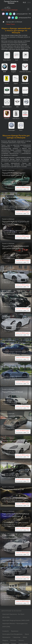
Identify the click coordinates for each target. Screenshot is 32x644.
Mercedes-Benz (7, 107)
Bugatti (14, 72)
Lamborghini (25, 83)
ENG (29, 3)
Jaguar (16, 83)
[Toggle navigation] (28, 9)
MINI (17, 107)
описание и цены (23, 188)
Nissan (26, 107)
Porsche (7, 119)
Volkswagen (11, 130)
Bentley (26, 60)
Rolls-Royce (16, 119)
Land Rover (7, 95)
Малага (21, 640)
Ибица (25, 637)
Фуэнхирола (6, 637)
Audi (17, 60)
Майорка (13, 640)
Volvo (21, 130)
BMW (5, 72)
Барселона (15, 631)
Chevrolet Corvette (25, 72)
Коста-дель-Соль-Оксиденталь (12, 634)
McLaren (25, 95)
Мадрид (5, 640)
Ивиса (27, 634)
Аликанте (6, 631)
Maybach (16, 95)
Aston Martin (7, 60)
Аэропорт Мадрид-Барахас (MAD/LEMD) (16, 620)
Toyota (25, 119)
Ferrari (7, 83)
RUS (24, 3)
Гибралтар (17, 637)
